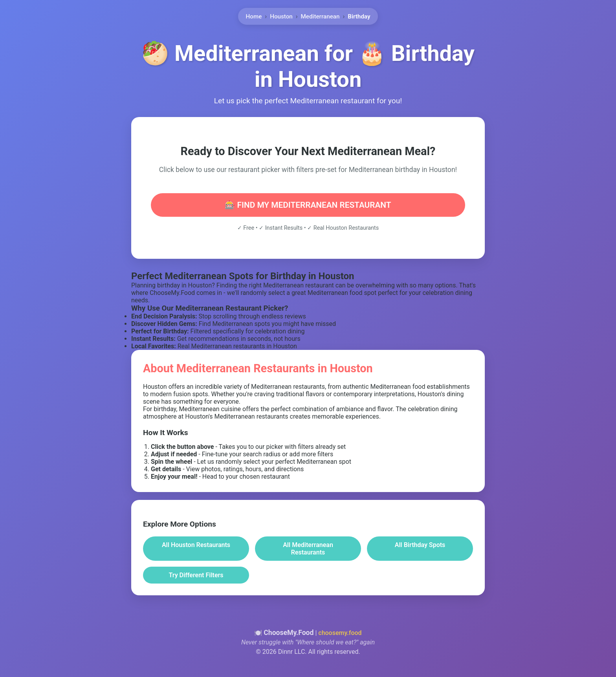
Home (254, 15)
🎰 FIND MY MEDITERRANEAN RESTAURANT (308, 205)
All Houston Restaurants (196, 545)
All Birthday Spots (420, 545)
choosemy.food (340, 633)
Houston (281, 15)
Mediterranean (320, 15)
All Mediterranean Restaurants (308, 549)
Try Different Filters (196, 575)
